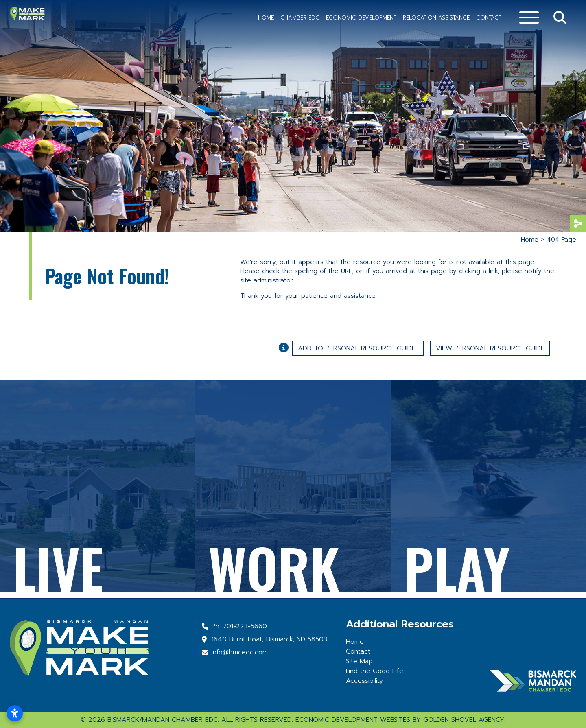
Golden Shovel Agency (464, 720)
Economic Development (361, 18)
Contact (489, 18)
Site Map (359, 661)
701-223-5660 (245, 626)
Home (266, 18)
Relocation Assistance (436, 18)
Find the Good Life (375, 671)
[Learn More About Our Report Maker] (285, 347)
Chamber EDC (300, 18)
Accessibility (364, 681)
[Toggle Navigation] (529, 17)
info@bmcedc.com (240, 652)
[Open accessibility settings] (15, 713)
